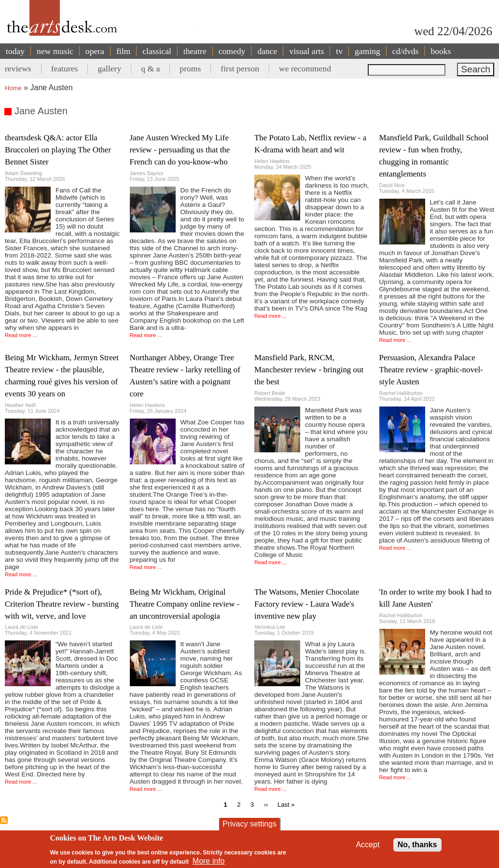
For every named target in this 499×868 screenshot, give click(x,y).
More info (209, 861)
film (123, 51)
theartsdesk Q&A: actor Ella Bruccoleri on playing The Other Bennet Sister (58, 150)
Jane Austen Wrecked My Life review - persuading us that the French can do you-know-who (180, 150)
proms (190, 68)
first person (240, 68)
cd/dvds (406, 51)
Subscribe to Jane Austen (4, 820)
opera (95, 51)
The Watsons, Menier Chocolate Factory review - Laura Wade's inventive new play (307, 604)
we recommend (305, 68)
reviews (18, 68)
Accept (367, 845)
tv (339, 51)
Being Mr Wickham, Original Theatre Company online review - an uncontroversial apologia (185, 604)
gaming (367, 51)
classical (157, 51)
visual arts (306, 51)
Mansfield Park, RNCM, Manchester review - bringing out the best (309, 370)
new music (55, 51)
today (15, 51)
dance (267, 51)
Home (13, 88)
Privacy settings (249, 824)
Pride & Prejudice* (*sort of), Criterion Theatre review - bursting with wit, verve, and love (62, 604)
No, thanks (417, 845)
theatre (195, 51)
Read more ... (21, 335)
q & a (150, 68)
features (65, 68)
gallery (109, 68)
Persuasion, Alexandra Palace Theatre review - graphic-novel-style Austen (431, 370)
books (441, 51)
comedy (232, 51)
